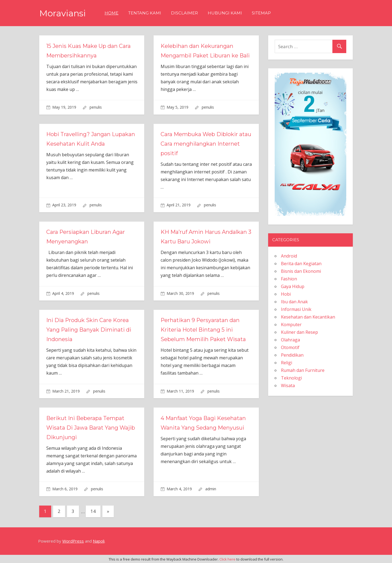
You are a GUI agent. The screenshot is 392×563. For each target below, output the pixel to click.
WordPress (73, 541)
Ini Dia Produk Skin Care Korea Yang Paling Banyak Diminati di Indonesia (89, 330)
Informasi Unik (296, 309)
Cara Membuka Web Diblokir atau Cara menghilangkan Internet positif (206, 144)
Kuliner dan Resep (299, 332)
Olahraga (290, 340)
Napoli (99, 541)
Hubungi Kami (225, 13)
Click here (227, 559)
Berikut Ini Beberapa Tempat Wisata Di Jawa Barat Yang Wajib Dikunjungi (91, 428)
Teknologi (291, 378)
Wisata (288, 385)
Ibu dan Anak (294, 302)
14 (93, 511)
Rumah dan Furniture (303, 370)
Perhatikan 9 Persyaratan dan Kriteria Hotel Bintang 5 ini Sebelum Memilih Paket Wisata (203, 330)
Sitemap (261, 13)
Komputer (291, 325)
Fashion (289, 279)
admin (211, 489)
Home (111, 13)
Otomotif (290, 347)
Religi (287, 363)
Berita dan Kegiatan (301, 264)
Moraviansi (62, 13)
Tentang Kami (145, 13)
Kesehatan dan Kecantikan (308, 317)
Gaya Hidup (293, 286)
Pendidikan (292, 355)
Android (289, 256)
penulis (96, 107)
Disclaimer (184, 13)
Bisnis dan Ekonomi (301, 271)
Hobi (286, 294)
